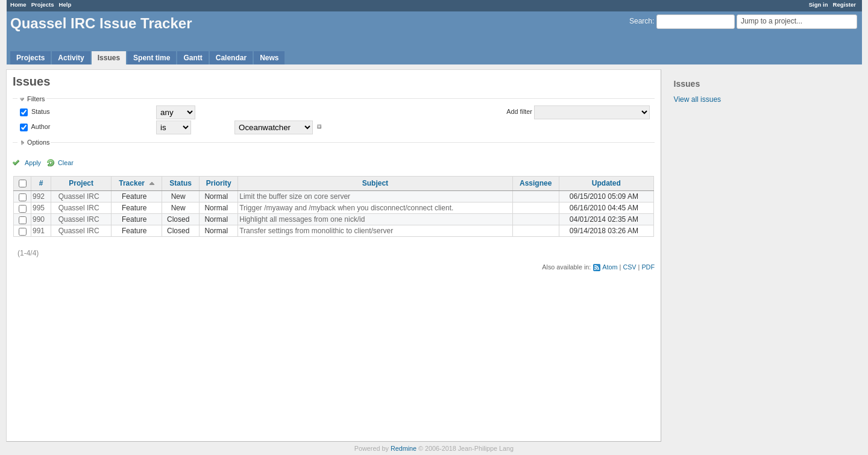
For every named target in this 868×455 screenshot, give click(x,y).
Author (40, 127)
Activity (71, 58)
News (269, 58)
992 (39, 196)
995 (39, 208)
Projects (43, 5)
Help (65, 5)
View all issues (697, 99)
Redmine (404, 448)
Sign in (819, 5)
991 (39, 231)
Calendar (231, 58)
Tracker (132, 183)
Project (81, 183)
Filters (36, 99)
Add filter (519, 111)
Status (40, 111)
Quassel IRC (79, 196)
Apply (33, 163)
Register (844, 5)
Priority (219, 183)
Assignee (536, 183)
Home (18, 5)
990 (39, 219)
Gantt (193, 58)
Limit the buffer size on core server (295, 196)
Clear (66, 163)
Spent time (152, 58)
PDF (648, 267)
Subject (375, 183)
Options (38, 142)
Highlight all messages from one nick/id (302, 219)
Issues (109, 58)
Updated (606, 183)
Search (641, 21)
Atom (610, 267)
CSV (629, 267)
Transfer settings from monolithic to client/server (316, 231)
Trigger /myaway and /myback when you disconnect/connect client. (346, 208)
